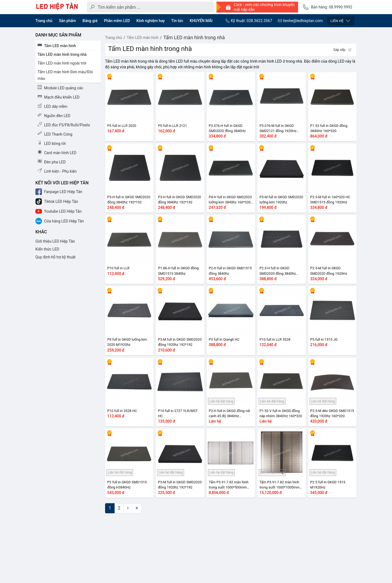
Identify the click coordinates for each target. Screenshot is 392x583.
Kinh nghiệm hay (151, 21)
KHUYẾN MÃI (201, 21)
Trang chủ (44, 21)
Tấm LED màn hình (143, 38)
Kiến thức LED (47, 249)
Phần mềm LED (117, 21)
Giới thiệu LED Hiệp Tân (55, 241)
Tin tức (177, 21)
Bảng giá (90, 21)
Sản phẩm (67, 21)
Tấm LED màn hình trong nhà (194, 38)
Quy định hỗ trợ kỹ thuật (55, 257)
